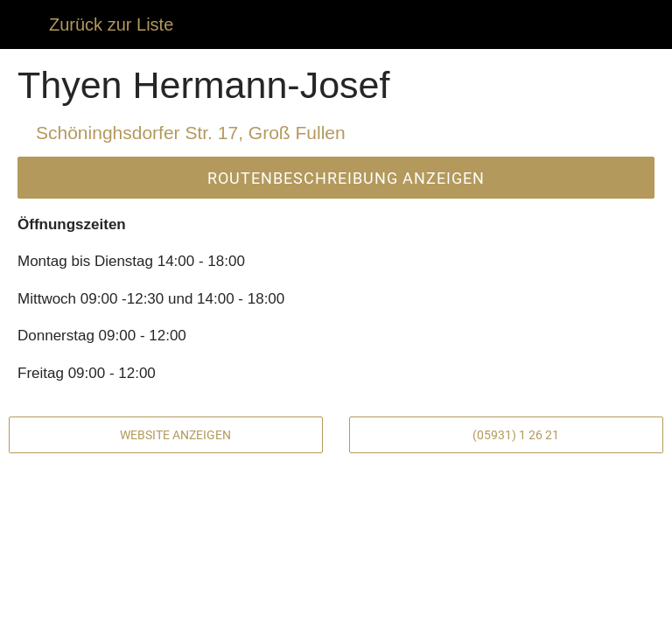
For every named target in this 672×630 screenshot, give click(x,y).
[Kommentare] (122, 609)
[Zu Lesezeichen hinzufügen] (550, 609)
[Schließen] (24, 24)
